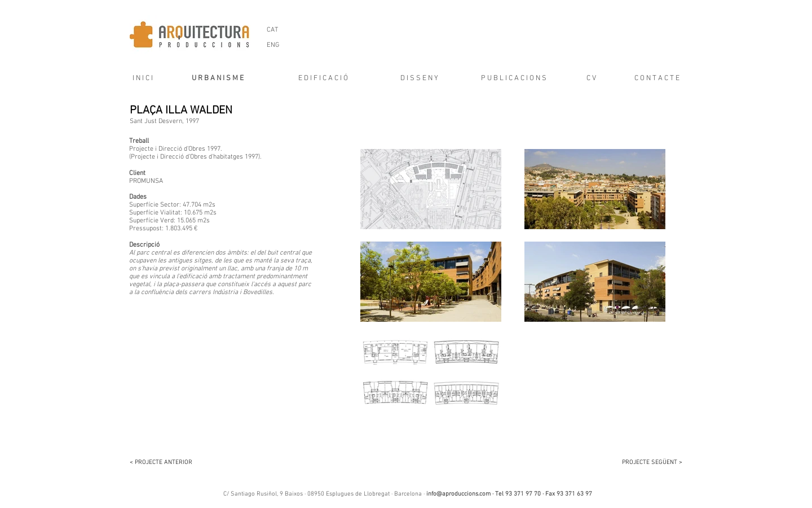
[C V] (591, 78)
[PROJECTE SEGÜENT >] (646, 463)
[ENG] (273, 45)
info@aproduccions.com (458, 494)
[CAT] (272, 30)
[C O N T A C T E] (657, 78)
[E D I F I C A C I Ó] (323, 78)
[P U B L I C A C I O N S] (513, 78)
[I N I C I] (139, 78)
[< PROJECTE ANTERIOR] (166, 463)
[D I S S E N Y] (419, 78)
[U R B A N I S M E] (217, 78)
